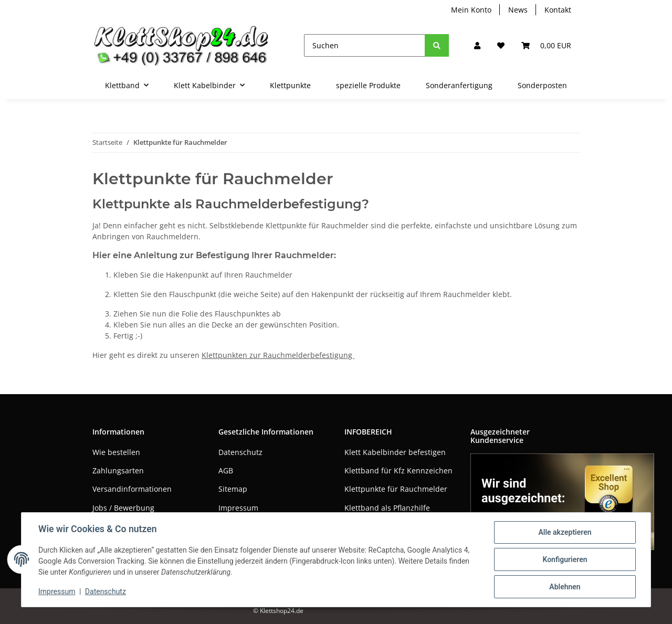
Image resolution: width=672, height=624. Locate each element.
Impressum (238, 508)
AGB (226, 470)
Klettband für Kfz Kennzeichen (398, 470)
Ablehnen (565, 587)
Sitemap (233, 489)
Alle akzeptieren (565, 532)
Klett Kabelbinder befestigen (395, 452)
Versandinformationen (132, 489)
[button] (477, 45)
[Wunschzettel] (501, 45)
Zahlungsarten (118, 470)
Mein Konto (471, 10)
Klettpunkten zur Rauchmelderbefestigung (278, 355)
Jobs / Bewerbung (123, 508)
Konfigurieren (565, 559)
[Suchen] (365, 45)
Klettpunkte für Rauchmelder (396, 489)
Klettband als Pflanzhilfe (387, 508)
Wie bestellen (116, 452)
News (518, 10)
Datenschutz (240, 452)
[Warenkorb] (546, 45)
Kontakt (558, 10)
